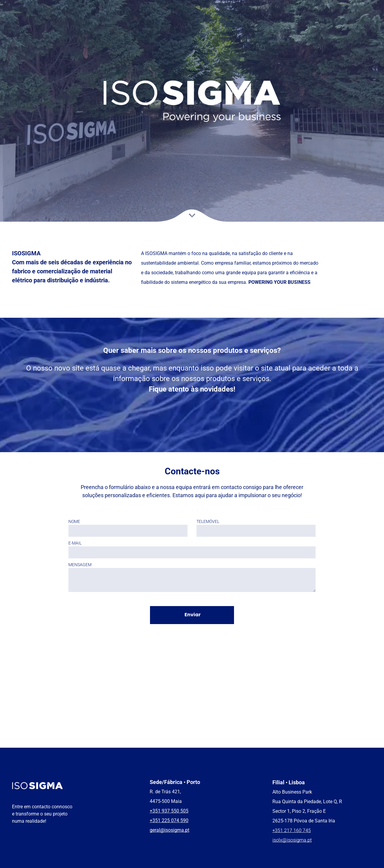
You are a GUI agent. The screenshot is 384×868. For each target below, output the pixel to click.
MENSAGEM (80, 565)
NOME (74, 521)
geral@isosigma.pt (169, 830)
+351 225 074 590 (169, 820)
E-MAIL (75, 543)
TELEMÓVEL (208, 521)
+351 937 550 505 (169, 811)
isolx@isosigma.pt (292, 840)
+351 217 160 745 (292, 830)
